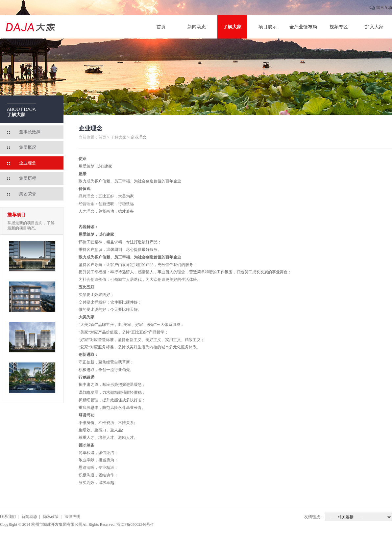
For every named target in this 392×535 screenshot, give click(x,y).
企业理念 (28, 163)
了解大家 (232, 27)
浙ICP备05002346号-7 (135, 524)
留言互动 (384, 8)
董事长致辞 (30, 132)
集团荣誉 (28, 194)
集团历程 (28, 178)
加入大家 (374, 27)
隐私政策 (51, 517)
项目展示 (268, 27)
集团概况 (28, 147)
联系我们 (8, 517)
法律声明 (72, 517)
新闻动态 (197, 27)
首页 (161, 27)
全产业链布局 (303, 27)
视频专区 (339, 27)
